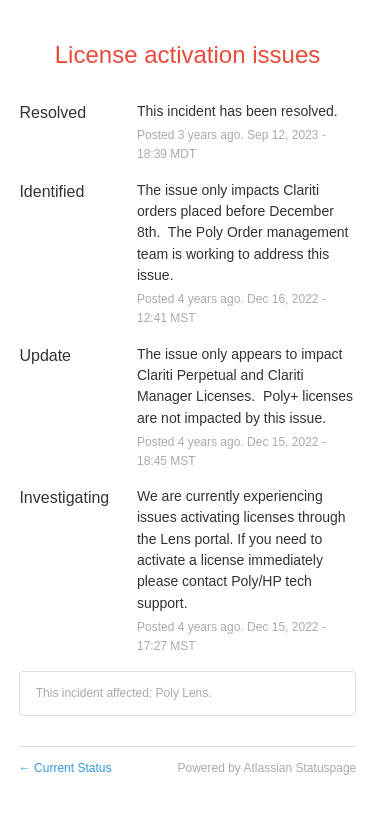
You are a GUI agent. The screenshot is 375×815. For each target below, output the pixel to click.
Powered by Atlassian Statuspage (266, 768)
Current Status (65, 768)
